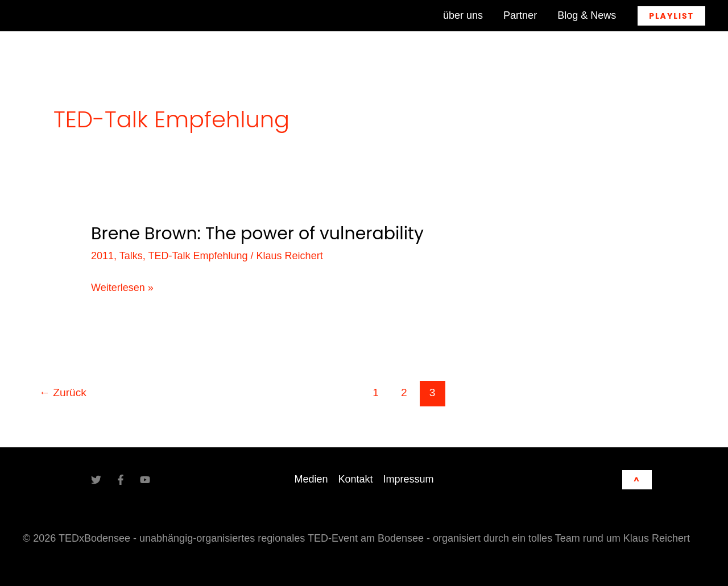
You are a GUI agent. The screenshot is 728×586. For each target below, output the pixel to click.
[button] (671, 16)
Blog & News (587, 15)
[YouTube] (145, 480)
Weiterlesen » (122, 288)
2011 (102, 256)
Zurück (63, 392)
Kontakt (355, 479)
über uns (463, 15)
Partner (520, 15)
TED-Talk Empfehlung (198, 256)
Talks (131, 256)
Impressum (409, 479)
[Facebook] (121, 480)
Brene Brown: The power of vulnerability (257, 234)
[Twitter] (96, 480)
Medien (311, 479)
